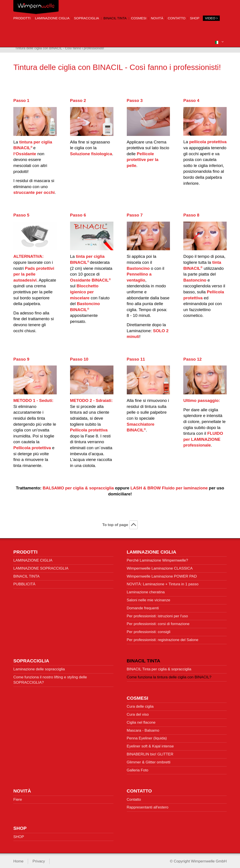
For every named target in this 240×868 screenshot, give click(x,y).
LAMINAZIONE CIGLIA (33, 559)
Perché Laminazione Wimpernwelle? (157, 559)
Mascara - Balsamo (143, 729)
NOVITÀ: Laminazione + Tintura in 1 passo (163, 583)
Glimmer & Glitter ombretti (149, 760)
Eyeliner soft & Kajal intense (150, 744)
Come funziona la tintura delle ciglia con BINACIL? (169, 675)
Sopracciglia (87, 18)
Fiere (18, 798)
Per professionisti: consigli (149, 630)
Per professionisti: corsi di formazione (158, 622)
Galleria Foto (138, 768)
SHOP (195, 18)
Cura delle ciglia (140, 705)
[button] (219, 42)
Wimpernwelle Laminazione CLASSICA (160, 567)
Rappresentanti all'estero (148, 806)
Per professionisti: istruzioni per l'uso (157, 614)
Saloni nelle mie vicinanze (149, 598)
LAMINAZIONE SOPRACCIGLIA (41, 567)
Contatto (177, 18)
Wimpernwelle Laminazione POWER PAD (162, 575)
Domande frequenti (143, 606)
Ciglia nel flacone (141, 721)
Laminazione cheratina (146, 591)
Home (18, 860)
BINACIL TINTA (26, 575)
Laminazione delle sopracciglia (39, 668)
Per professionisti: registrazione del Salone (163, 638)
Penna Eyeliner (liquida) (147, 737)
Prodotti (22, 18)
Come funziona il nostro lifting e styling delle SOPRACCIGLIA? (50, 678)
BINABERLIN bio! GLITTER (150, 752)
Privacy (39, 860)
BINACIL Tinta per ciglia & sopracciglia (159, 668)
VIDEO (211, 18)
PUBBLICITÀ (24, 583)
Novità (157, 18)
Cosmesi (139, 18)
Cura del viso (138, 713)
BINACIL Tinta (115, 18)
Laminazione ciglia (52, 18)
